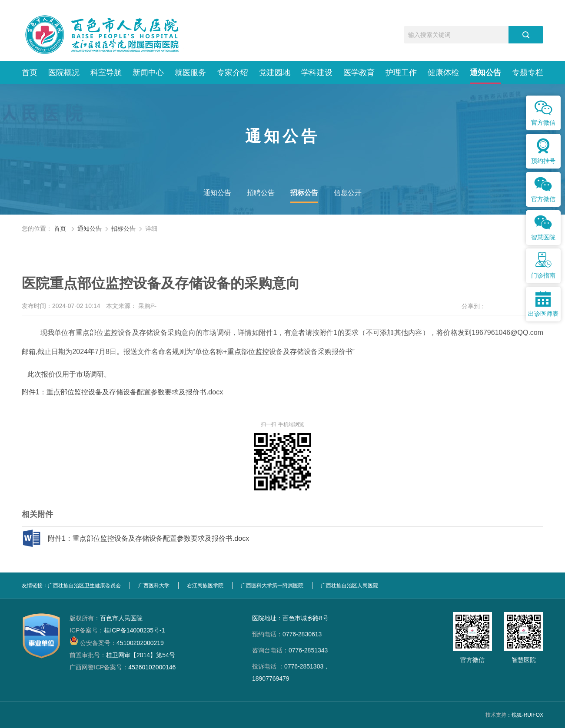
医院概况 (64, 73)
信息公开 (348, 193)
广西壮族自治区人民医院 (349, 586)
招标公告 (304, 193)
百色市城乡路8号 (306, 618)
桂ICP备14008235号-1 (117, 630)
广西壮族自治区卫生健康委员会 (84, 586)
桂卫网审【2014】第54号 (122, 655)
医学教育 (359, 73)
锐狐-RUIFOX (527, 715)
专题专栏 (528, 73)
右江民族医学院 (205, 586)
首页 (30, 73)
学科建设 (317, 73)
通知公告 (485, 73)
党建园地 (275, 73)
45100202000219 (117, 643)
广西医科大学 (154, 586)
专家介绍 (233, 73)
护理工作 (401, 73)
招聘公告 (261, 193)
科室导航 (106, 73)
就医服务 (190, 73)
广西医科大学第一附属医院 (272, 586)
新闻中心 (148, 73)
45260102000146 (123, 667)
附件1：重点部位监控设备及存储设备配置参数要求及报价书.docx (122, 392)
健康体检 (443, 73)
